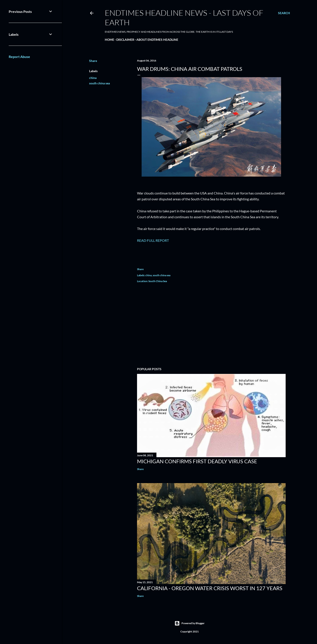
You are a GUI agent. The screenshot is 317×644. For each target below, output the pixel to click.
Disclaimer (125, 40)
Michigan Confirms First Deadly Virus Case (197, 461)
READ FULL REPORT (153, 240)
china (93, 78)
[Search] (284, 13)
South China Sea (158, 281)
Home (109, 40)
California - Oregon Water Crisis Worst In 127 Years (210, 588)
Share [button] (93, 61)
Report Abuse (19, 57)
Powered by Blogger (190, 623)
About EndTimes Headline (157, 40)
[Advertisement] (211, 326)
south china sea (99, 83)
